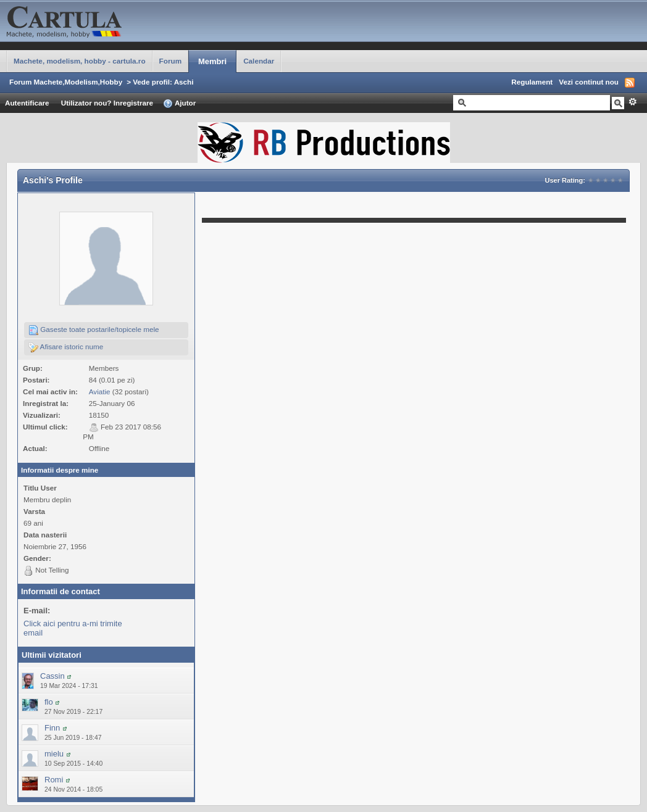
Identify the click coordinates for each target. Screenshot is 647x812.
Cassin (52, 676)
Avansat (632, 102)
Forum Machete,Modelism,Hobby (66, 82)
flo (49, 702)
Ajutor (179, 104)
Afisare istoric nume (66, 347)
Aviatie (100, 391)
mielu (54, 754)
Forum (170, 61)
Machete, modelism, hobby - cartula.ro (80, 61)
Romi (54, 780)
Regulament (532, 82)
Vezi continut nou (589, 82)
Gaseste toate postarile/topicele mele (94, 330)
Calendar (259, 61)
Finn (52, 728)
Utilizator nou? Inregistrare (107, 103)
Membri (212, 61)
